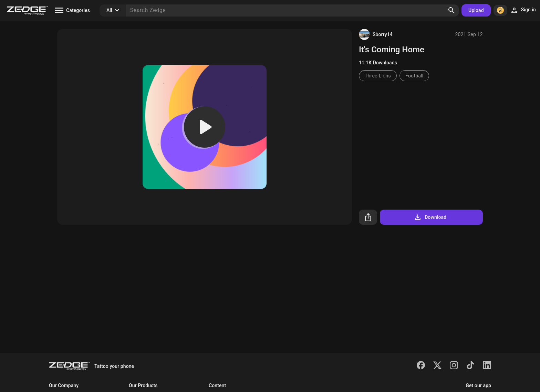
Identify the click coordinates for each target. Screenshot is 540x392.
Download (430, 217)
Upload (476, 10)
